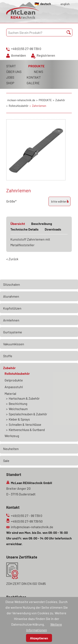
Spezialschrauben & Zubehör (28, 414)
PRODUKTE (36, 66)
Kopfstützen (12, 308)
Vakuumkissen (14, 344)
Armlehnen (11, 320)
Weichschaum (18, 409)
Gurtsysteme (13, 332)
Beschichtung (18, 404)
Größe (14, 201)
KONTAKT (34, 77)
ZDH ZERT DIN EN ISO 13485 (26, 583)
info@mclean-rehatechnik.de (32, 527)
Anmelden (19, 55)
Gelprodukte (14, 380)
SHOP (10, 83)
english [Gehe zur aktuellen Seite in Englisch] (65, 4)
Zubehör (9, 368)
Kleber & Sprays (19, 419)
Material (10, 393)
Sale (6, 461)
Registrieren (46, 55)
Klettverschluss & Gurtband (27, 430)
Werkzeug (12, 436)
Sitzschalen (12, 284)
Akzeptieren (39, 638)
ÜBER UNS (14, 72)
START (11, 66)
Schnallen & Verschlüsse (25, 425)
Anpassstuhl (14, 387)
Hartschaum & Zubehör (24, 398)
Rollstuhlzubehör (17, 373)
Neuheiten (11, 449)
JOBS (10, 77)
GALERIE (33, 83)
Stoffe (8, 356)
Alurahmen (11, 296)
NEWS (38, 72)
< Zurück (12, 259)
